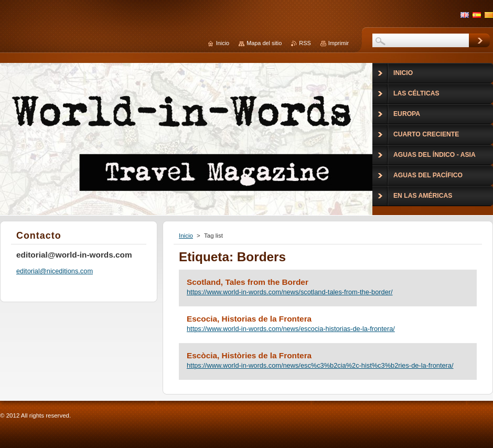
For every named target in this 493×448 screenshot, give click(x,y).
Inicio (186, 236)
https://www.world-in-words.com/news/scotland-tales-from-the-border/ (290, 292)
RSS (305, 43)
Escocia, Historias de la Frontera (249, 319)
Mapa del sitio (264, 43)
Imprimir (339, 43)
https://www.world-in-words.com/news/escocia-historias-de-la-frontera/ (291, 329)
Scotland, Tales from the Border (248, 282)
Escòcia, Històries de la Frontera (249, 355)
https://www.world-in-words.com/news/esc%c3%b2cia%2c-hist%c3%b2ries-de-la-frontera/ (320, 365)
